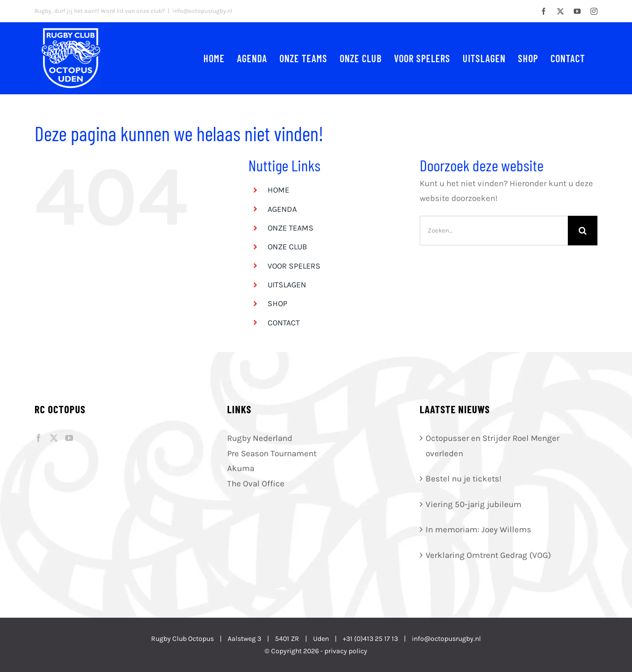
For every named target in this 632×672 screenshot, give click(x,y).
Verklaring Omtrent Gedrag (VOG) (488, 555)
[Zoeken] (583, 231)
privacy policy (346, 651)
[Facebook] (39, 438)
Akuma (241, 468)
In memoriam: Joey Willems (478, 529)
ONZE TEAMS (291, 228)
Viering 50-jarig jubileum (474, 504)
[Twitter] (54, 438)
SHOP (277, 303)
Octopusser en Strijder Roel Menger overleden (493, 446)
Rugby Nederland (260, 438)
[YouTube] (69, 438)
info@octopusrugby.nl (202, 11)
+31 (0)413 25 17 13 (370, 639)
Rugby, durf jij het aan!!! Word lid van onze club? (100, 11)
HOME (278, 190)
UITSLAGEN (287, 285)
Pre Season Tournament (272, 453)
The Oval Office (256, 483)
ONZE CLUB (287, 247)
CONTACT (284, 323)
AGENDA (282, 209)
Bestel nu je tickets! (464, 478)
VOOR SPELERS (294, 266)
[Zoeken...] (494, 231)
